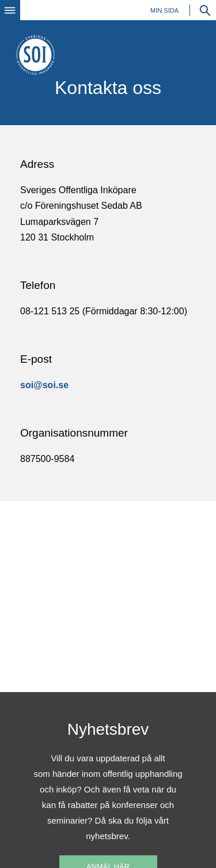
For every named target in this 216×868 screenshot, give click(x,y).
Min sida (164, 10)
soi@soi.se (44, 385)
